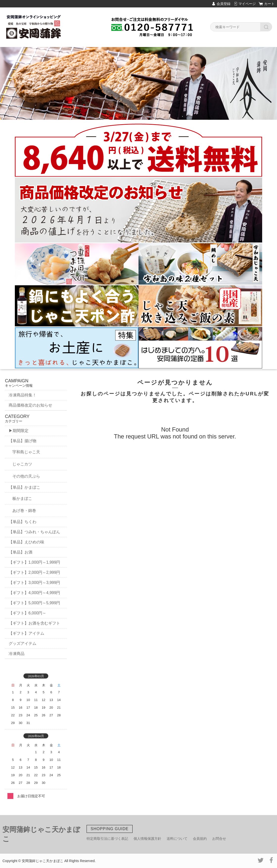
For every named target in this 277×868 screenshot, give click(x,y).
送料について (177, 839)
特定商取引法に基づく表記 (107, 839)
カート (269, 4)
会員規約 (200, 839)
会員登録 (224, 4)
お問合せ (219, 839)
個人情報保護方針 (147, 839)
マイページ (247, 4)
